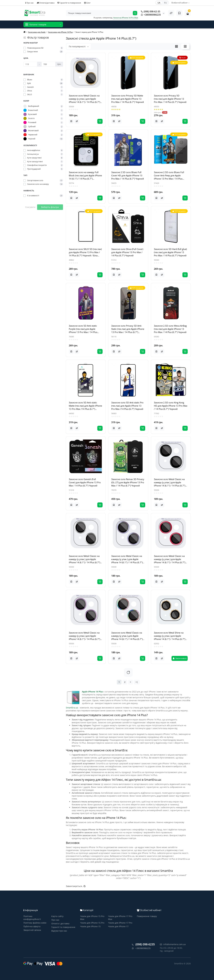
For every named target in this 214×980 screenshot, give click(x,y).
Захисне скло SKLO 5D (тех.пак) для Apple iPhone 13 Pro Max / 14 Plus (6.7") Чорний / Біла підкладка (85, 252)
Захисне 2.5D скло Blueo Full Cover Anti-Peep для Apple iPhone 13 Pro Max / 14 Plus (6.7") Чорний (169, 176)
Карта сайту (57, 916)
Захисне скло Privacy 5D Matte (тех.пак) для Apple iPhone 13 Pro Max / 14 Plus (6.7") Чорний (128, 99)
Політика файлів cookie (35, 923)
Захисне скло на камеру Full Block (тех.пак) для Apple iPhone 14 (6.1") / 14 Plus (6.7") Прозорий (85, 176)
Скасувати (30, 207)
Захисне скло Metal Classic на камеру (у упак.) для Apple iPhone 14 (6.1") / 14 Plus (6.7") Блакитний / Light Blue (127, 559)
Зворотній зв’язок (32, 930)
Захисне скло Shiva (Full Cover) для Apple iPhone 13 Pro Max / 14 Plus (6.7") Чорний (127, 252)
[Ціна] (30, 64)
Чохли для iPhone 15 (90, 926)
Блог (87, 3)
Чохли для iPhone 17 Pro (120, 923)
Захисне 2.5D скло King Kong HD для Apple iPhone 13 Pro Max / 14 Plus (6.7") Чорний (171, 406)
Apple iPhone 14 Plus (92, 692)
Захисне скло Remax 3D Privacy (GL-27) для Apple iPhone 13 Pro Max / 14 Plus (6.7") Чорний (128, 482)
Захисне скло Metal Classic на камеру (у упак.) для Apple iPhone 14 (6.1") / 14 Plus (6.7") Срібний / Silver (84, 559)
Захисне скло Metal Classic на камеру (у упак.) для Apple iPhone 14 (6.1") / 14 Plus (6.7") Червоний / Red (170, 559)
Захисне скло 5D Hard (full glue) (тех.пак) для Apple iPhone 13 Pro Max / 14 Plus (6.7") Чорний (170, 252)
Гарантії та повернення (63, 927)
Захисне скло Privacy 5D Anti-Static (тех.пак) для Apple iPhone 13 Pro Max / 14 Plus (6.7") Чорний (128, 329)
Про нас (29, 3)
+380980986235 (151, 15)
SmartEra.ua (72, 708)
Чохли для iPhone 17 (118, 926)
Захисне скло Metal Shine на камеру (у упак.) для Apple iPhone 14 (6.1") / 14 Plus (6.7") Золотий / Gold (170, 636)
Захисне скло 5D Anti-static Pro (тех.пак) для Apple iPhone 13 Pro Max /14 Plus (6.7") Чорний (127, 406)
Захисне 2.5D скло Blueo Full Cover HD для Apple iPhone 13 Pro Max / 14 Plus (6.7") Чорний (128, 175)
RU (165, 3)
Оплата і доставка (60, 923)
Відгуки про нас (107, 23)
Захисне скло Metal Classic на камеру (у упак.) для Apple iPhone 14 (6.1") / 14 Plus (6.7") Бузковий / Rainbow (127, 636)
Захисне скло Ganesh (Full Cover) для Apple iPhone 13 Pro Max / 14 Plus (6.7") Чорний (85, 482)
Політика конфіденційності (32, 918)
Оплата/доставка (46, 3)
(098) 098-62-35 (151, 11)
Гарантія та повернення (69, 3)
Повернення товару (147, 916)
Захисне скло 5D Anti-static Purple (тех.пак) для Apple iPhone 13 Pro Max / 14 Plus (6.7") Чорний (83, 329)
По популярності (79, 46)
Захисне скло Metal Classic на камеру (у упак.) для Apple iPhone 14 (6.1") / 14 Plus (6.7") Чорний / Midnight (170, 482)
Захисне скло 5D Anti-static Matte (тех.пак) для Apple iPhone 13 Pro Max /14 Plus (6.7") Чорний (85, 406)
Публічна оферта (32, 926)
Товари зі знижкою (87, 23)
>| (137, 682)
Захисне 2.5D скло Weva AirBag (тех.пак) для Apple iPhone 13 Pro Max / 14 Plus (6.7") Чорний (170, 329)
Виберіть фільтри (50, 207)
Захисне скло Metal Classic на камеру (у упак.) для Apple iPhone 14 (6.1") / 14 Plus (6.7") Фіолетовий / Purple (84, 636)
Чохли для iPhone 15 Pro (92, 923)
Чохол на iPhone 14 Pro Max (126, 18)
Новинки (70, 23)
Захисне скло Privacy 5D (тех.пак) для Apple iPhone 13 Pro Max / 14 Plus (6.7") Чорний (170, 99)
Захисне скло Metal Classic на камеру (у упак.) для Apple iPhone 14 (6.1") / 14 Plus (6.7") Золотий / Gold (84, 99)
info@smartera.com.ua (173, 944)
